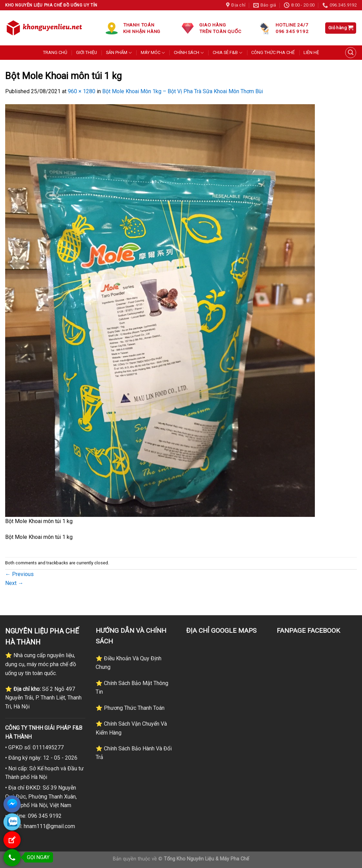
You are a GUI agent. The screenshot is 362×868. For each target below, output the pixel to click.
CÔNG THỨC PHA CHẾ (273, 52)
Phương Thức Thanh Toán (134, 708)
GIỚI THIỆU (87, 52)
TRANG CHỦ (55, 52)
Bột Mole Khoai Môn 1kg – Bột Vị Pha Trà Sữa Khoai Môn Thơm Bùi (183, 91)
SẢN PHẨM (119, 53)
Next (14, 583)
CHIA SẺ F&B (227, 53)
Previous (19, 574)
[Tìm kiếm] (351, 53)
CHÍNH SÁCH (189, 53)
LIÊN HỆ (311, 52)
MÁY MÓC (153, 53)
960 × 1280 (82, 91)
